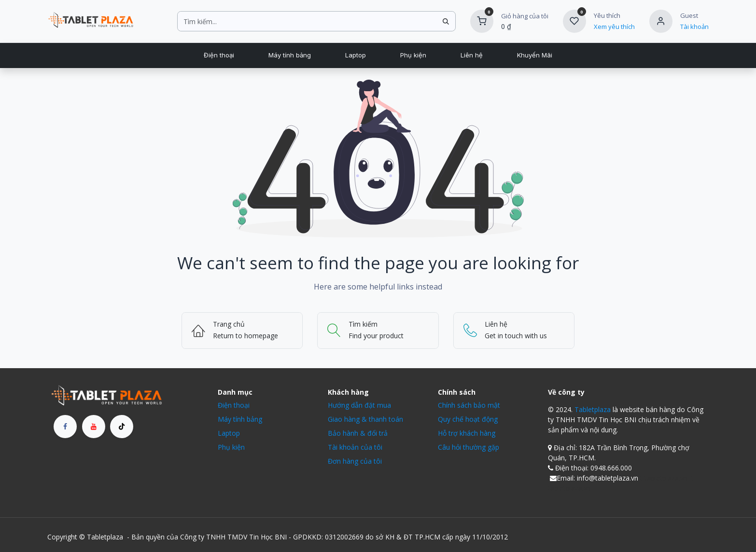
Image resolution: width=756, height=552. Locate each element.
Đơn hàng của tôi (355, 461)
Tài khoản (694, 27)
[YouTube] (94, 427)
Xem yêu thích (614, 27)
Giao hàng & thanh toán (365, 419)
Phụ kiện (231, 447)
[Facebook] (65, 427)
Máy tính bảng (240, 419)
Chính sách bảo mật (469, 405)
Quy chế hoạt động (468, 419)
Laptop (229, 433)
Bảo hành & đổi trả (358, 433)
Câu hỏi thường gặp (469, 447)
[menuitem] (219, 55)
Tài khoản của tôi (355, 447)
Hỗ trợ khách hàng (467, 433)
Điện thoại (234, 405)
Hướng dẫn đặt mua (359, 405)
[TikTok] (122, 427)
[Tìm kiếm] (446, 21)
